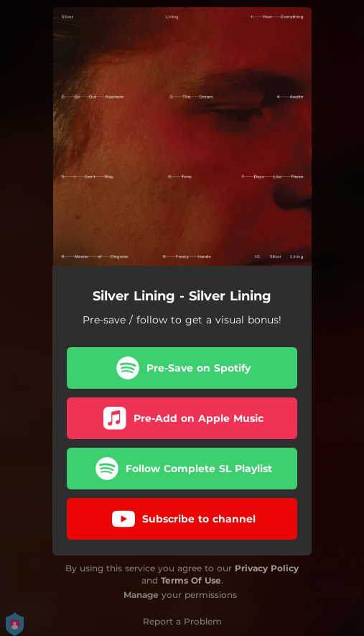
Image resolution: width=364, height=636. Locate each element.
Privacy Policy (267, 568)
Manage (141, 595)
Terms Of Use (191, 580)
